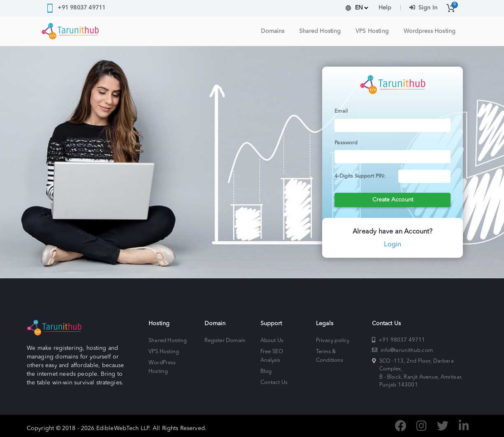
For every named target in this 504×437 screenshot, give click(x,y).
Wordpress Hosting (430, 31)
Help (385, 8)
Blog (266, 371)
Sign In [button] (423, 8)
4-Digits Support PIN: (360, 176)
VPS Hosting (372, 31)
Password (346, 143)
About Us (272, 341)
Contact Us (274, 383)
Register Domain (225, 341)
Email (341, 111)
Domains (273, 31)
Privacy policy (333, 341)
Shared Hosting (320, 31)
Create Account (393, 200)
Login (393, 245)
